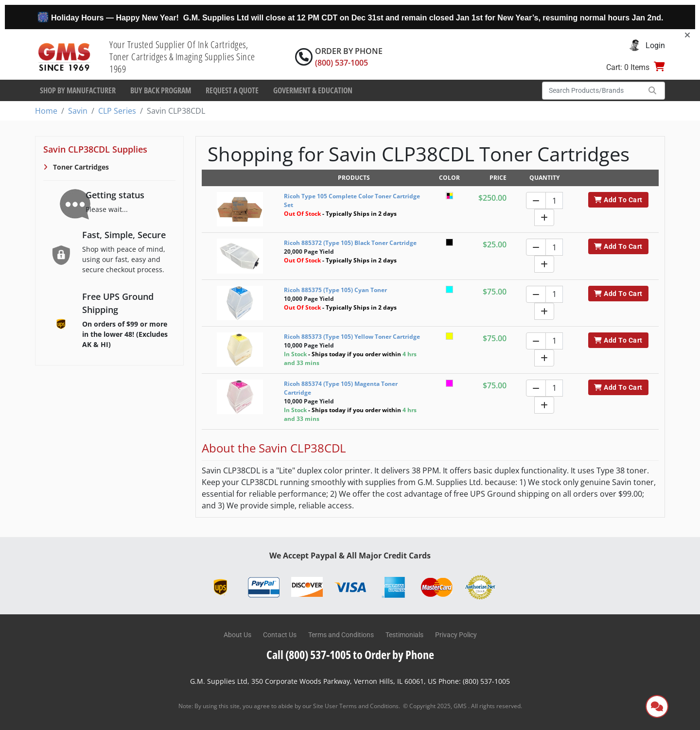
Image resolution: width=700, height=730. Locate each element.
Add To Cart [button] (618, 200)
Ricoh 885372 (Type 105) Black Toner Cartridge (350, 243)
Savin (78, 111)
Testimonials (404, 635)
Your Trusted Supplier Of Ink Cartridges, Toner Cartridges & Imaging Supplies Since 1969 (182, 57)
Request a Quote (232, 90)
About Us (237, 635)
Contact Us (280, 635)
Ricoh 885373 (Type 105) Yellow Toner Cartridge (352, 337)
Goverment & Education (313, 90)
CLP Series (117, 111)
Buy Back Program (161, 90)
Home (46, 111)
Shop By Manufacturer (78, 90)
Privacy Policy (456, 635)
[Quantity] (554, 200)
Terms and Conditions (341, 635)
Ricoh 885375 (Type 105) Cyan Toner (335, 290)
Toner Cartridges (80, 167)
